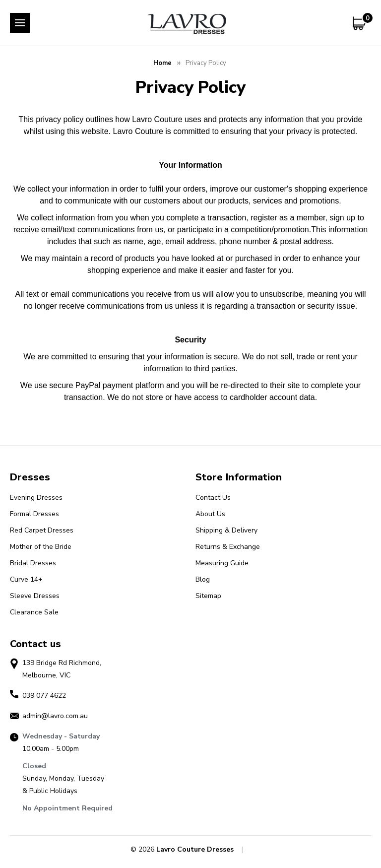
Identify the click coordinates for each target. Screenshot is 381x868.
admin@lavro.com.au (55, 716)
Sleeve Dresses (35, 596)
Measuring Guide (222, 563)
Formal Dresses (34, 514)
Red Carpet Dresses (42, 530)
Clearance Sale (34, 612)
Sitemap (208, 596)
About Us (210, 514)
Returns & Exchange (228, 547)
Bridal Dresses (33, 563)
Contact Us (213, 498)
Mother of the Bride (41, 547)
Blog (203, 579)
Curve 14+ (26, 579)
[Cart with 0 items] (361, 23)
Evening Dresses (36, 498)
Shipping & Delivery (226, 530)
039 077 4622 (44, 696)
